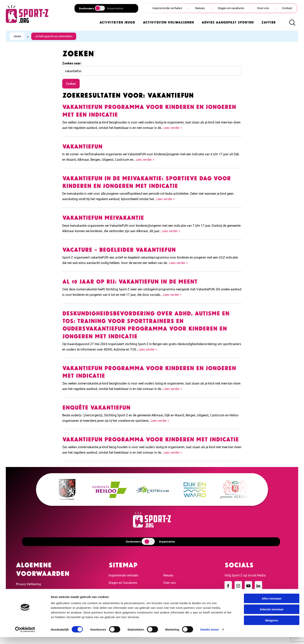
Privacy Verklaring (28, 584)
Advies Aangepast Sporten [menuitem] (228, 22)
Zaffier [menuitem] (269, 22)
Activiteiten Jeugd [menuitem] (117, 22)
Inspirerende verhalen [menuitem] (167, 8)
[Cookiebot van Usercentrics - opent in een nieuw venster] (25, 636)
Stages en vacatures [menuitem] (231, 8)
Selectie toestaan (272, 616)
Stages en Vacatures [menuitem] (123, 583)
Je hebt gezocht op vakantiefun (54, 36)
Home (17, 36)
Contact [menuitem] (287, 8)
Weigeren (272, 627)
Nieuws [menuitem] (200, 8)
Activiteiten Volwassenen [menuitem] (168, 22)
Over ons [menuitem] (263, 8)
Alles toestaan (272, 605)
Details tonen (209, 636)
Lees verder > (173, 128)
